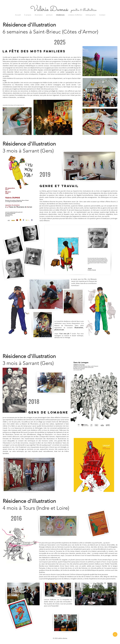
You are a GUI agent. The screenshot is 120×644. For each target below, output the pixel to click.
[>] (115, 634)
